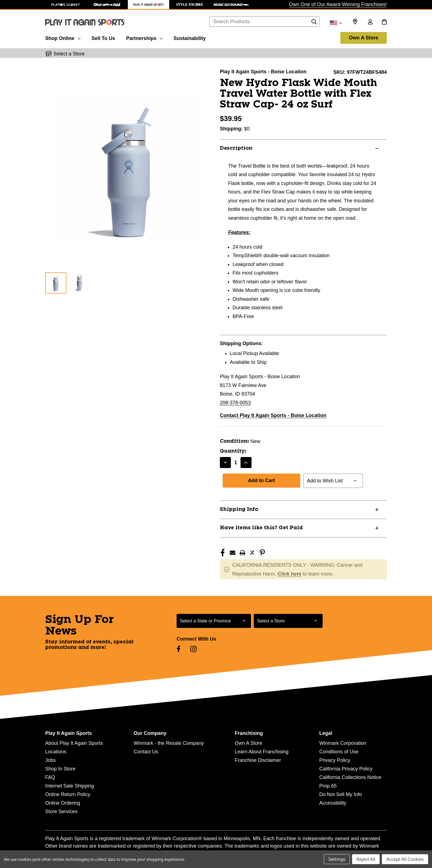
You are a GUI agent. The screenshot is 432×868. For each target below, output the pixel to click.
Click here (290, 574)
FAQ (50, 777)
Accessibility (333, 803)
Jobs (50, 760)
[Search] (314, 23)
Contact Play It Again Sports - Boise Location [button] (273, 415)
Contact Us (146, 752)
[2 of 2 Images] (79, 283)
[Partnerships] (144, 37)
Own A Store (364, 38)
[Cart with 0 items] (384, 22)
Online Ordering (63, 803)
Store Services (61, 811)
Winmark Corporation (343, 743)
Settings (337, 859)
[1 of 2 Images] (56, 283)
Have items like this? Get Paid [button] (261, 528)
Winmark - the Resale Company (169, 743)
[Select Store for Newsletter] (288, 621)
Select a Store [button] (69, 54)
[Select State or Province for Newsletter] (214, 621)
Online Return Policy (68, 794)
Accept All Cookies (405, 859)
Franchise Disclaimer (258, 760)
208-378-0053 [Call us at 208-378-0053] (235, 403)
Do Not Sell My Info (341, 794)
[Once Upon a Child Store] (107, 5)
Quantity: (233, 451)
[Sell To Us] (103, 37)
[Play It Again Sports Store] (148, 5)
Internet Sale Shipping (70, 786)
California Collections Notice (350, 777)
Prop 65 (328, 786)
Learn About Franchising (262, 752)
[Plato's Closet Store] (66, 5)
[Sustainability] (190, 37)
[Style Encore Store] (190, 5)
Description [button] (236, 148)
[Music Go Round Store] (231, 5)
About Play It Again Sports (74, 743)
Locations (56, 752)
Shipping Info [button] (239, 509)
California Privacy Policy (346, 769)
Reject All (366, 859)
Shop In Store (60, 769)
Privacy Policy (335, 760)
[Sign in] (370, 22)
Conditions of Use (339, 752)
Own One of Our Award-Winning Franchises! (338, 4)
